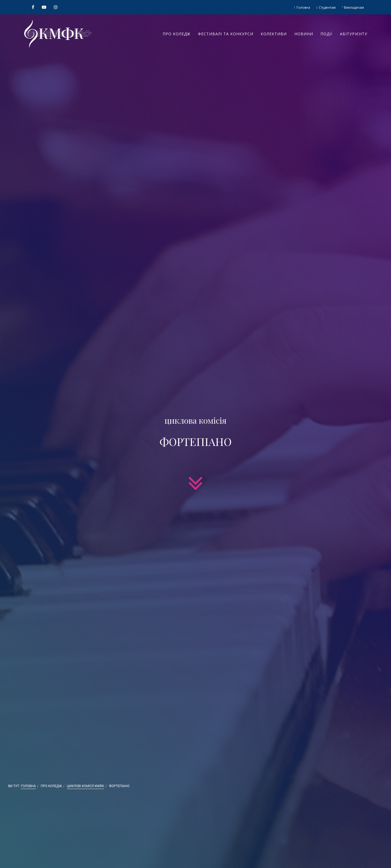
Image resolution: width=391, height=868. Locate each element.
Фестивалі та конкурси (226, 34)
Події (326, 34)
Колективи (274, 34)
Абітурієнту (354, 34)
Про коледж (176, 34)
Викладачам (354, 7)
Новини (304, 34)
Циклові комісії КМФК (86, 786)
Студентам (327, 7)
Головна (303, 7)
